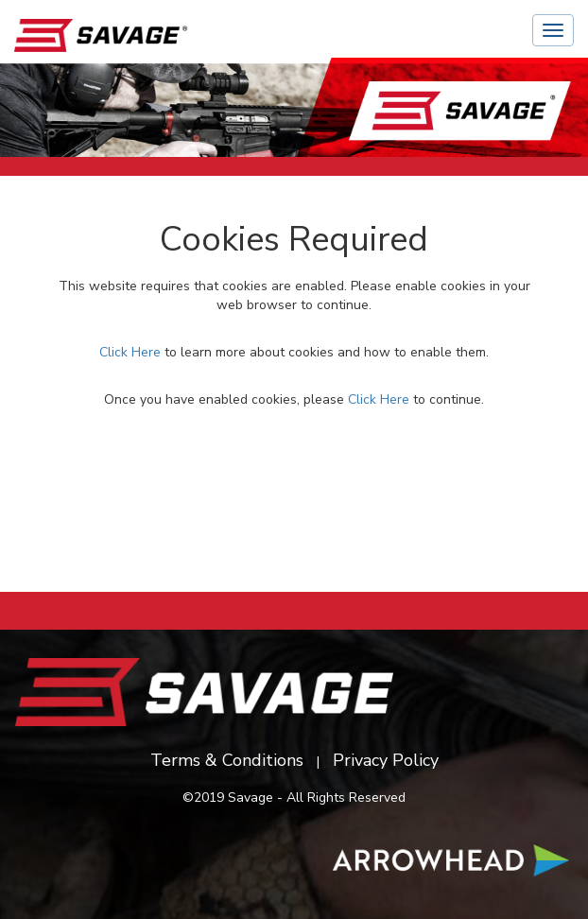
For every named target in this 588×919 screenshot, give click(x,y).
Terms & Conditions (227, 760)
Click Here (130, 352)
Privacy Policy (386, 760)
